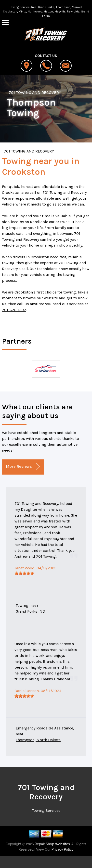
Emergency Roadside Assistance (44, 728)
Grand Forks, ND (30, 611)
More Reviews (23, 467)
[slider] (24, 573)
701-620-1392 (14, 310)
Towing (22, 605)
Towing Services (46, 810)
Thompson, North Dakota (38, 740)
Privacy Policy (63, 849)
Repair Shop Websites (52, 844)
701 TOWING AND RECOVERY (35, 92)
